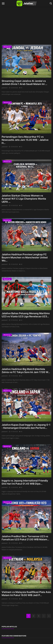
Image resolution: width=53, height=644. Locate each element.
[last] (49, 616)
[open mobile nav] (3, 3)
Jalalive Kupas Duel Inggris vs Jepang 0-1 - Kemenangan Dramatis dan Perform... (26, 426)
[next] (44, 616)
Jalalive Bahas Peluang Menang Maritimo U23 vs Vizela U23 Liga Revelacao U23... (26, 315)
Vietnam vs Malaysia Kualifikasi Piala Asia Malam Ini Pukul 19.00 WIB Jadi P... (26, 594)
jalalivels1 (5, 88)
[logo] (26, 3)
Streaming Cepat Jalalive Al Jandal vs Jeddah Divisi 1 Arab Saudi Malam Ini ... (24, 82)
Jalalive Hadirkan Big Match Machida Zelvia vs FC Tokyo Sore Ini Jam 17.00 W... (26, 371)
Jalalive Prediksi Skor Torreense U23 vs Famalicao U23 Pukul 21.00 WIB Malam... (25, 538)
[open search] (50, 3)
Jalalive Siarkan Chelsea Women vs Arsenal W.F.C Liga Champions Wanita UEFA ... (24, 199)
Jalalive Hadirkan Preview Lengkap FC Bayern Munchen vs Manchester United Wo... (25, 257)
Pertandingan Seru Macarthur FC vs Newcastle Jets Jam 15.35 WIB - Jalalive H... (25, 140)
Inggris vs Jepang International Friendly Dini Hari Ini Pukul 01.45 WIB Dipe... (25, 482)
